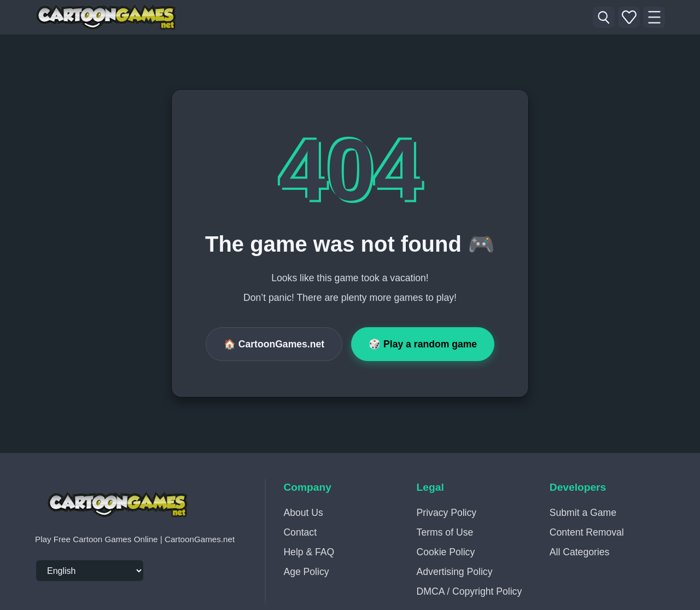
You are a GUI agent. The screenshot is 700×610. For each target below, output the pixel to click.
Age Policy (306, 572)
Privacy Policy (447, 513)
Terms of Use (445, 532)
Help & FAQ (309, 552)
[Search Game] (604, 18)
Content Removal (587, 532)
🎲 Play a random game (423, 344)
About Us (303, 513)
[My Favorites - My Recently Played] (629, 18)
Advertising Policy (455, 572)
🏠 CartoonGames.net (274, 344)
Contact (300, 532)
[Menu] (654, 18)
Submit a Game (583, 513)
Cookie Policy (446, 552)
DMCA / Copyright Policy (469, 591)
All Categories (580, 552)
